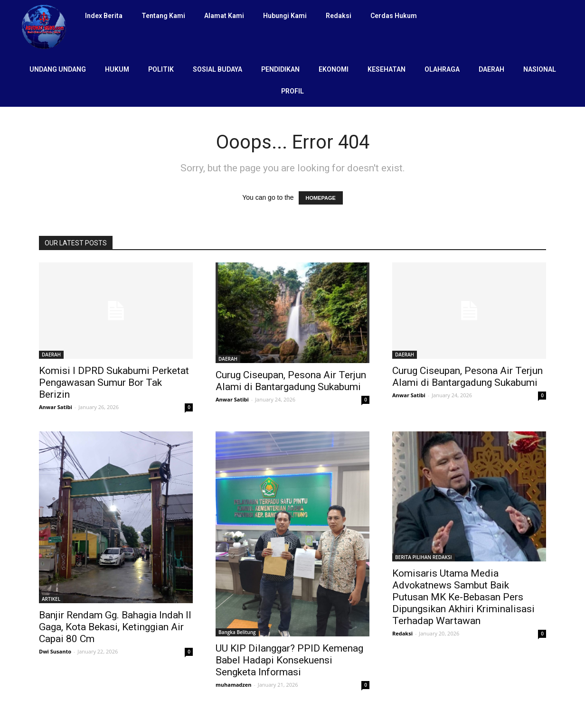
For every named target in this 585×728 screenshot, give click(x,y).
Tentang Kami (163, 16)
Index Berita (104, 16)
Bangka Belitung (237, 632)
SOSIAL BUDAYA (217, 69)
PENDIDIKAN (280, 69)
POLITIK (161, 69)
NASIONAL (540, 69)
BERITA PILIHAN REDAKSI (424, 557)
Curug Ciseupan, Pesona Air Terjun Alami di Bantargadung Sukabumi (291, 381)
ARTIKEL (51, 599)
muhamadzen (233, 685)
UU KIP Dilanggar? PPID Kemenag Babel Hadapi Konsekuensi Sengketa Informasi (289, 660)
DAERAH (491, 69)
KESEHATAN (387, 69)
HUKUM (117, 69)
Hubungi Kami (285, 16)
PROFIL (292, 91)
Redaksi (339, 16)
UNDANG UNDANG (58, 69)
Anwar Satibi (56, 407)
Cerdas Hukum (394, 16)
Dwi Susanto (55, 651)
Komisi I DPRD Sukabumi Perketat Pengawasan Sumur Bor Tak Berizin (114, 383)
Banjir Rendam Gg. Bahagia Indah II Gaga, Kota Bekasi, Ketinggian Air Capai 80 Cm (115, 627)
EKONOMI (334, 69)
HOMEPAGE (321, 198)
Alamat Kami (224, 16)
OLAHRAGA (442, 69)
